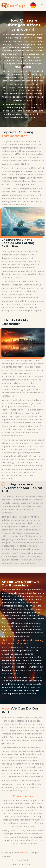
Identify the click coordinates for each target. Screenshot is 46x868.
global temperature (26, 181)
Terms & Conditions (22, 864)
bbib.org (24, 853)
